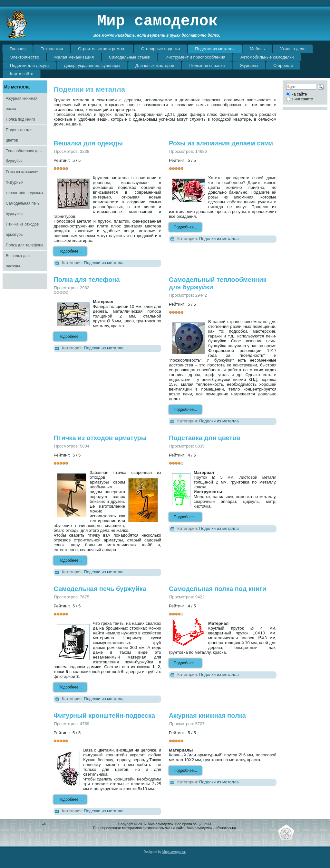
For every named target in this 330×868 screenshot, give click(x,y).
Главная (18, 49)
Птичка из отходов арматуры (22, 229)
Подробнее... (70, 251)
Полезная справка (207, 65)
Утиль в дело (293, 49)
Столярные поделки (160, 49)
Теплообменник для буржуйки (24, 156)
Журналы (249, 65)
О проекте (283, 65)
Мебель (257, 49)
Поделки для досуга (29, 65)
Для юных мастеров (155, 65)
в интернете (302, 99)
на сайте (299, 94)
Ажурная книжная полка (22, 104)
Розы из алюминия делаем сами (221, 143)
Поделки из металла (215, 49)
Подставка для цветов (19, 135)
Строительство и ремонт (102, 49)
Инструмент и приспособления (195, 57)
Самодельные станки (130, 57)
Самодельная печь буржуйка (23, 208)
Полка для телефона (25, 245)
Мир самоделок (157, 21)
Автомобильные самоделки (267, 57)
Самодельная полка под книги (218, 589)
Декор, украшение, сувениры (92, 65)
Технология (52, 49)
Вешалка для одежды (18, 261)
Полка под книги (20, 119)
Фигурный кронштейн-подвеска (24, 188)
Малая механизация (74, 57)
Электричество (24, 57)
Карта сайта (22, 74)
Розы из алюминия (23, 172)
